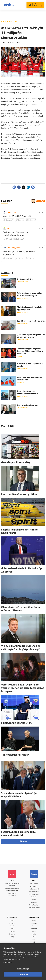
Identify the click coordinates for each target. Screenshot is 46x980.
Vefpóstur (34, 903)
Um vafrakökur (34, 905)
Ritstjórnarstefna (34, 892)
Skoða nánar (8, 962)
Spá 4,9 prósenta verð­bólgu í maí (31, 321)
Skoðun (12, 932)
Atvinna (34, 926)
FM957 (34, 937)
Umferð (34, 900)
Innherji (34, 921)
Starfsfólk (34, 897)
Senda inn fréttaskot (34, 908)
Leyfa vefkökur (23, 974)
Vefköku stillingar (23, 969)
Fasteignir (34, 924)
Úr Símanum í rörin (25, 279)
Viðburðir (34, 929)
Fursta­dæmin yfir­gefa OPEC (16, 723)
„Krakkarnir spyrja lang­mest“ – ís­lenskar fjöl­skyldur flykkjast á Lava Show (30, 351)
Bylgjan (34, 934)
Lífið (12, 929)
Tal (34, 942)
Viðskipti (12, 924)
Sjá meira (23, 841)
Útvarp (12, 937)
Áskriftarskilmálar (34, 894)
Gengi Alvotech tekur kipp (28, 405)
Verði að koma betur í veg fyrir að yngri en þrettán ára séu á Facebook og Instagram (23, 688)
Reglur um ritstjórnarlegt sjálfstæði (12, 885)
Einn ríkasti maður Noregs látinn (19, 494)
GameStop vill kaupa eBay (16, 463)
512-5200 (35, 884)
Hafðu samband (34, 889)
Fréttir (12, 921)
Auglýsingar (34, 886)
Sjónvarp (12, 934)
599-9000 (14, 896)
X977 (34, 940)
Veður (34, 932)
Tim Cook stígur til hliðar (15, 755)
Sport (12, 926)
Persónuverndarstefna (12, 888)
